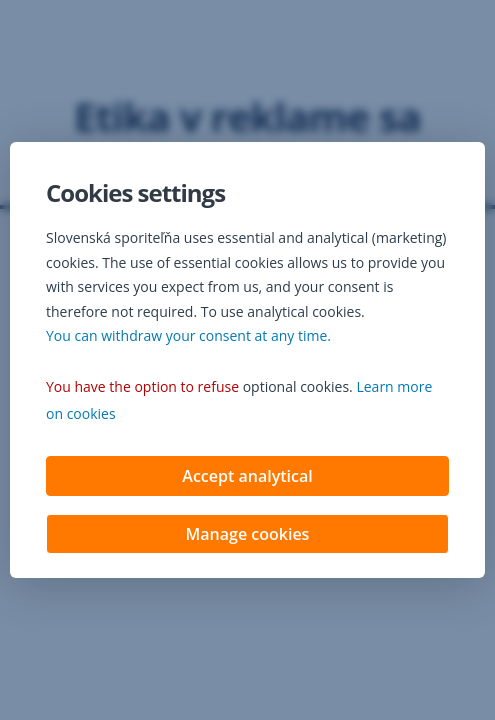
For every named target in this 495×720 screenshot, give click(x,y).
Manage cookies (248, 536)
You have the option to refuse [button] (142, 388)
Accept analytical (247, 478)
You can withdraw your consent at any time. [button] (188, 337)
